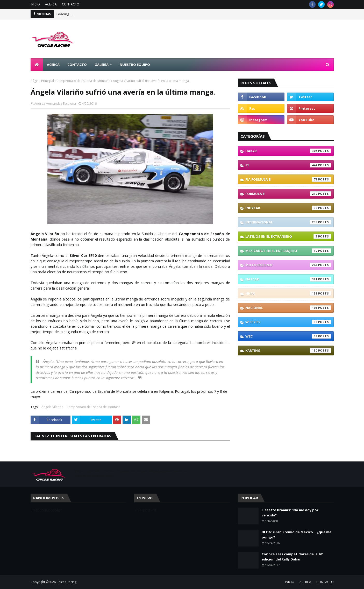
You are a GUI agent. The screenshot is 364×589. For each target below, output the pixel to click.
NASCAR (288, 279)
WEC (288, 336)
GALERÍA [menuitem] (102, 65)
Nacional (288, 308)
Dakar (288, 151)
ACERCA (51, 4)
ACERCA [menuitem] (53, 65)
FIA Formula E (288, 179)
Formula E (288, 194)
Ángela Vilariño (52, 407)
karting (288, 350)
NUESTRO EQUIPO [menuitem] (135, 65)
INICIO (35, 4)
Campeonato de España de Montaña (83, 81)
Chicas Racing (66, 582)
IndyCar (288, 208)
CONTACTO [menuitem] (77, 65)
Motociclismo (288, 265)
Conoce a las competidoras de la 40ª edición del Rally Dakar (293, 557)
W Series (288, 322)
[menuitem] (37, 65)
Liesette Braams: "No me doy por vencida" (290, 513)
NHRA (288, 293)
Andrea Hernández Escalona (55, 104)
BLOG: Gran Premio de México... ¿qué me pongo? (297, 535)
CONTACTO (71, 4)
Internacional (288, 222)
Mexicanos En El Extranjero (288, 251)
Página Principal (42, 81)
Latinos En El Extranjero (288, 236)
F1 (288, 165)
